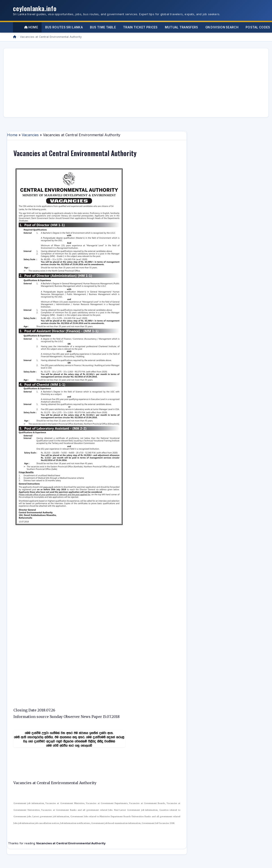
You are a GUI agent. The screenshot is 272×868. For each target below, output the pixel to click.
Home (31, 27)
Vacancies (30, 135)
